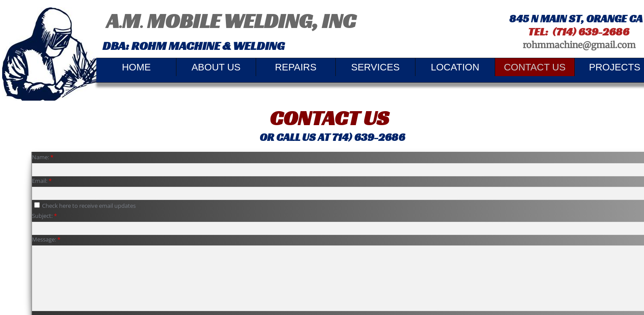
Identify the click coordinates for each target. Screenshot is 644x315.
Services (375, 67)
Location (455, 67)
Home (136, 67)
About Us (216, 67)
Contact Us (535, 67)
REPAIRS (296, 67)
